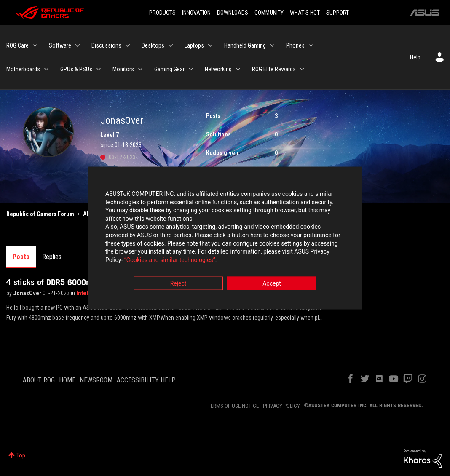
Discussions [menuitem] (106, 45)
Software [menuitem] (60, 45)
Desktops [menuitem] (153, 45)
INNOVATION (196, 13)
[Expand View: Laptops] (210, 45)
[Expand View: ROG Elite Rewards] (302, 69)
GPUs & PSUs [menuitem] (76, 69)
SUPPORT (337, 13)
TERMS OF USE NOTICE (233, 406)
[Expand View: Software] (78, 45)
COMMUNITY (269, 13)
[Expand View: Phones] (311, 45)
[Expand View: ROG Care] (35, 45)
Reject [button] (178, 285)
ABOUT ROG (39, 380)
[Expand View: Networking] (238, 69)
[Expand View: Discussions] (128, 45)
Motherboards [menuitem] (23, 69)
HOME (67, 380)
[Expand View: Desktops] (171, 45)
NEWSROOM (96, 380)
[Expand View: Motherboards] (46, 69)
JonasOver (28, 293)
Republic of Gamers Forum (40, 214)
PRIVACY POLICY (281, 406)
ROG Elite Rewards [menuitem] (274, 69)
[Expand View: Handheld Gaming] (272, 45)
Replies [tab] (52, 257)
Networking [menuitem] (218, 69)
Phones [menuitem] (295, 45)
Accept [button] (272, 285)
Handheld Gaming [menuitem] (245, 45)
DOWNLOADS (233, 13)
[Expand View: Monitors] (140, 69)
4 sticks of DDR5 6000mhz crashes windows (84, 282)
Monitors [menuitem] (123, 69)
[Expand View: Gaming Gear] (191, 69)
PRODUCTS (162, 13)
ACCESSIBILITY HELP (146, 380)
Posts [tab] (21, 257)
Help (415, 57)
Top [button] (21, 455)
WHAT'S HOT (305, 13)
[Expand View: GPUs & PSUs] (99, 69)
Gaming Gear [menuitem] (169, 69)
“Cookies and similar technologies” (170, 261)
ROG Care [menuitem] (17, 45)
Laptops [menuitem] (194, 45)
